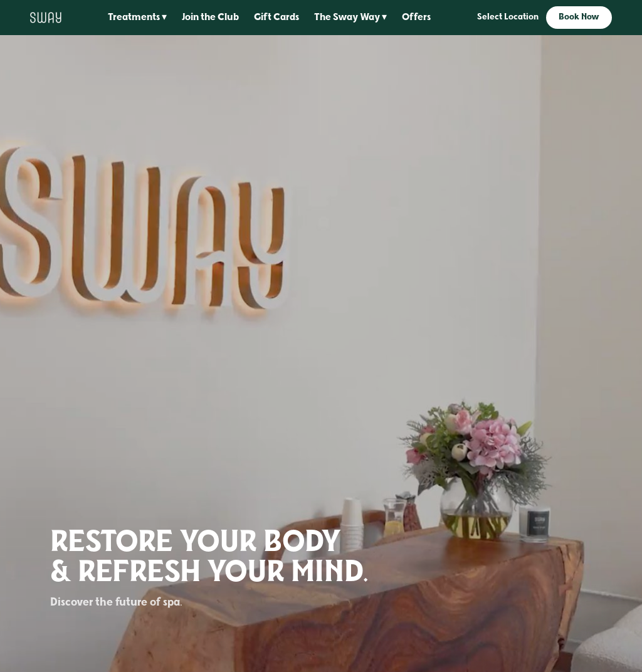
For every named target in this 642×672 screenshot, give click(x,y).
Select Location (508, 17)
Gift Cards (276, 18)
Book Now (579, 17)
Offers (416, 18)
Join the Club (210, 18)
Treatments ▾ (137, 18)
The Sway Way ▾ (350, 18)
